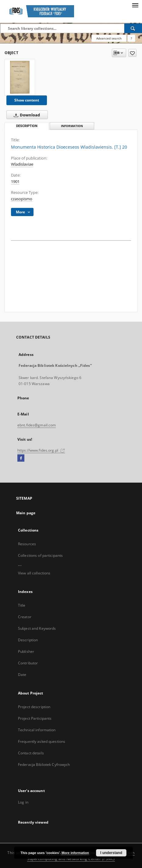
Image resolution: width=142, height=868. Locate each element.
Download (26, 115)
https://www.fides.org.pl (41, 450)
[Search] (133, 28)
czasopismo (22, 199)
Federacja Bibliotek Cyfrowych (44, 765)
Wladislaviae (22, 164)
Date (22, 675)
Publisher (26, 651)
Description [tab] (27, 126)
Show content (27, 100)
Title (22, 605)
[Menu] (135, 5)
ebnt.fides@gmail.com (37, 425)
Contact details (31, 753)
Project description (34, 707)
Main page (26, 513)
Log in (23, 802)
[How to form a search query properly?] (131, 38)
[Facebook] (21, 458)
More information (75, 853)
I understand (111, 853)
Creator (25, 617)
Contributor (28, 663)
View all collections (34, 573)
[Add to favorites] (132, 53)
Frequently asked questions (42, 741)
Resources (27, 544)
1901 (15, 182)
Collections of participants (40, 555)
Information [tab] (72, 126)
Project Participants (35, 718)
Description (28, 640)
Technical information (37, 730)
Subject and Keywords (37, 628)
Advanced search (109, 38)
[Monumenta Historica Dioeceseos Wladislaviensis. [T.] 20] (20, 77)
